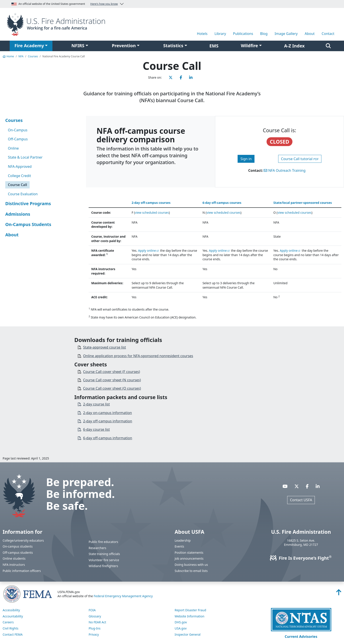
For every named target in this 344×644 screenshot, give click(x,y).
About (310, 34)
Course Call (17, 185)
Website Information (189, 616)
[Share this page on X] (171, 77)
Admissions (18, 214)
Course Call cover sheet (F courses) (112, 372)
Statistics (173, 46)
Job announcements (189, 558)
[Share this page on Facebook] (181, 77)
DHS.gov (181, 622)
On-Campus (18, 130)
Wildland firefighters (103, 566)
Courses (33, 56)
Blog (264, 34)
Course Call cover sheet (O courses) (112, 388)
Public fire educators (103, 542)
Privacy (94, 634)
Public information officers (22, 571)
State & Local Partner (25, 157)
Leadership (183, 540)
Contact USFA (301, 500)
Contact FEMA (13, 634)
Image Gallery (286, 34)
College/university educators (23, 540)
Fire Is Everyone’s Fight (301, 558)
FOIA (92, 610)
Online (13, 148)
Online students (14, 558)
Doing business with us (191, 565)
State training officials (104, 554)
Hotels (202, 34)
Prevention (124, 46)
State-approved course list (105, 347)
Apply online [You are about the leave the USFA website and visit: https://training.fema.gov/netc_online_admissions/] (147, 251)
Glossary (95, 616)
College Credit (19, 176)
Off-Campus (18, 139)
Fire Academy (29, 46)
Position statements (189, 553)
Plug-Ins (95, 628)
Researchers (97, 548)
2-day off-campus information (108, 421)
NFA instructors (14, 565)
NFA (21, 56)
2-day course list (97, 404)
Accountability (13, 616)
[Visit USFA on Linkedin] (318, 486)
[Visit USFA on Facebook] (307, 486)
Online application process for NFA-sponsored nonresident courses (138, 356)
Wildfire (249, 46)
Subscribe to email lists (191, 571)
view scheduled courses (152, 213)
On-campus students (18, 546)
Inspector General (188, 634)
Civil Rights (11, 628)
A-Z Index (294, 46)
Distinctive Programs (28, 204)
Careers (8, 622)
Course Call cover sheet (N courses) (112, 380)
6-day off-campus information (108, 438)
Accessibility (11, 610)
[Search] (328, 46)
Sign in (246, 159)
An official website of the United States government (65, 4)
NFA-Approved (20, 166)
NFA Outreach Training (285, 170)
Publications (243, 34)
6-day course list (97, 429)
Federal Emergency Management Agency (123, 596)
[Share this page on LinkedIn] (191, 77)
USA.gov (181, 628)
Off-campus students (18, 553)
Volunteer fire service (104, 560)
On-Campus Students (28, 224)
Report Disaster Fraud (190, 610)
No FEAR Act (97, 622)
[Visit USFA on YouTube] (285, 486)
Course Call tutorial (300, 159)
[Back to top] (339, 593)
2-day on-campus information (108, 413)
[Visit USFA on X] (297, 486)
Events (179, 546)
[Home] (57, 24)
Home (8, 56)
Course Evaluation (23, 194)
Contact (328, 34)
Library (220, 34)
